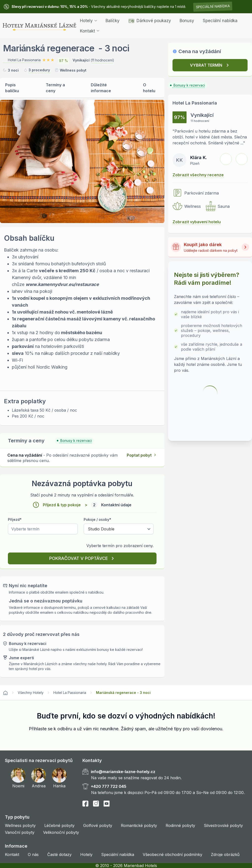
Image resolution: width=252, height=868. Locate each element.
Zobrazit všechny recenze (198, 175)
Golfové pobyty (98, 825)
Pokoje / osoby (97, 519)
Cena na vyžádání (200, 51)
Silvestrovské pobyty (223, 825)
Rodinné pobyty (180, 825)
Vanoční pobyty (20, 832)
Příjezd (15, 519)
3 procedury (39, 70)
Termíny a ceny (55, 88)
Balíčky (113, 21)
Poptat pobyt (139, 455)
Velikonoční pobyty (61, 832)
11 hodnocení (102, 60)
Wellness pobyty (20, 825)
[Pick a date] (43, 529)
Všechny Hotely (31, 693)
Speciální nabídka (213, 7)
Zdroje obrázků (225, 854)
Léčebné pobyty (59, 825)
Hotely (88, 21)
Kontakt (90, 31)
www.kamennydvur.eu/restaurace (62, 284)
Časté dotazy (59, 854)
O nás (33, 854)
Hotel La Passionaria (70, 693)
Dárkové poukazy (150, 21)
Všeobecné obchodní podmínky (173, 854)
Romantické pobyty (139, 825)
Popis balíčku (12, 88)
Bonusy (187, 21)
